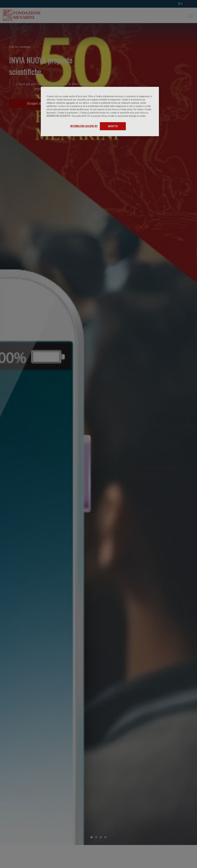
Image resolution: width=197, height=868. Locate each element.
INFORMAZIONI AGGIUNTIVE (84, 126)
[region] (100, 112)
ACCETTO (113, 126)
